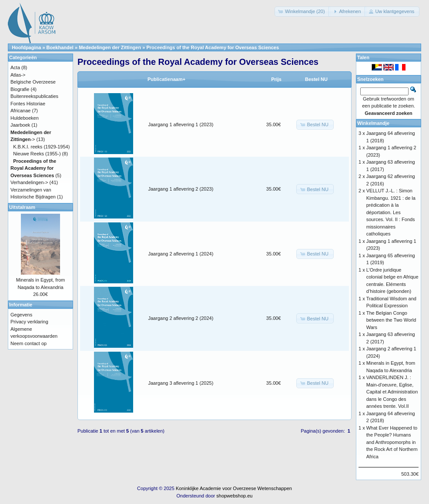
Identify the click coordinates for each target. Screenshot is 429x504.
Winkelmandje (373, 123)
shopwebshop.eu (234, 496)
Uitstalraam (22, 207)
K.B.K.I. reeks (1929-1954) (41, 147)
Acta (15, 67)
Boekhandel (60, 47)
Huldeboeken (25, 118)
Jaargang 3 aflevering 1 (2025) (181, 383)
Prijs (276, 79)
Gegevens (21, 315)
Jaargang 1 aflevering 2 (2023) (181, 189)
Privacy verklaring (29, 322)
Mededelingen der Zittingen (110, 47)
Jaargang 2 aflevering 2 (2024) (181, 318)
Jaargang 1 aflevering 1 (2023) (181, 124)
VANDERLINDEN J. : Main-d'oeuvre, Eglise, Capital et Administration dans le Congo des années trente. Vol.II (392, 392)
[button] (302, 12)
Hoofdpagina (26, 47)
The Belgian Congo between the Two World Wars (391, 320)
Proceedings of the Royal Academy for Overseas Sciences (213, 47)
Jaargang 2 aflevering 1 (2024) (181, 254)
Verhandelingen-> (29, 182)
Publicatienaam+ (166, 79)
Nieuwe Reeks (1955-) (37, 154)
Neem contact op (28, 343)
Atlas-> (18, 75)
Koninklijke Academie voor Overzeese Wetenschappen (234, 488)
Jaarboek (20, 125)
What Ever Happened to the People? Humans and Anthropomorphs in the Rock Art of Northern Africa (392, 442)
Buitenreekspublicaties (34, 96)
